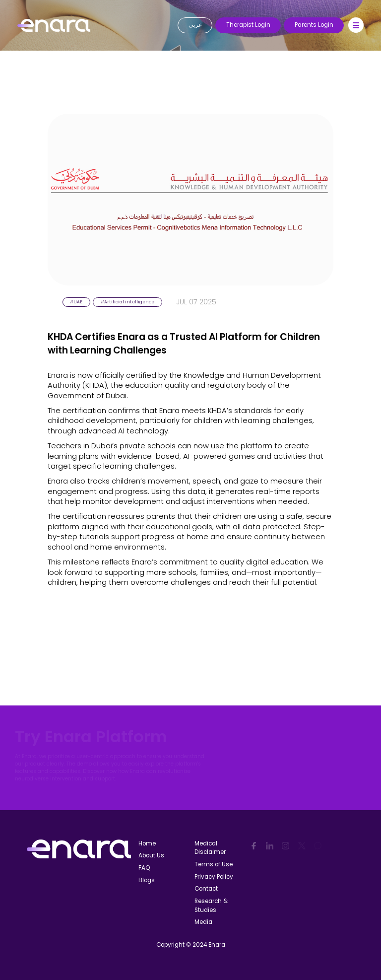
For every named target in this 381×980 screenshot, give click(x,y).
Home (147, 843)
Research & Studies (211, 906)
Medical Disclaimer (210, 848)
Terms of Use (214, 864)
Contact (206, 889)
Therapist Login (248, 25)
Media (203, 922)
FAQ (144, 868)
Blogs (147, 880)
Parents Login (314, 25)
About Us (151, 855)
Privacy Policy (214, 877)
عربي (195, 25)
